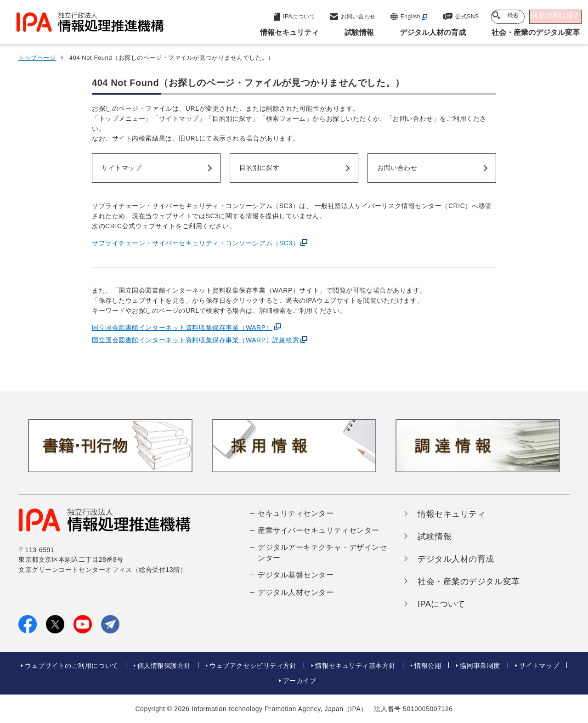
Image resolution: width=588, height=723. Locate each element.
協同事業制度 (480, 666)
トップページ (37, 58)
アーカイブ (300, 681)
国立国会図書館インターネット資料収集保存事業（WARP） (182, 328)
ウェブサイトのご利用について (72, 666)
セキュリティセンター (296, 513)
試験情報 (435, 537)
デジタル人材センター (296, 592)
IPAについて (441, 604)
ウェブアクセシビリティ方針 (253, 666)
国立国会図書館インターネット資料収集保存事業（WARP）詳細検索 (195, 340)
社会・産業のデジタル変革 (469, 582)
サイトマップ (539, 666)
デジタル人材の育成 (456, 559)
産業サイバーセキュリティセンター (319, 530)
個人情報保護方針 (164, 666)
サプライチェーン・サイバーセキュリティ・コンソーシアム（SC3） (195, 243)
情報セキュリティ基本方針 (355, 666)
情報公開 (428, 666)
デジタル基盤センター (296, 575)
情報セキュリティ (452, 514)
